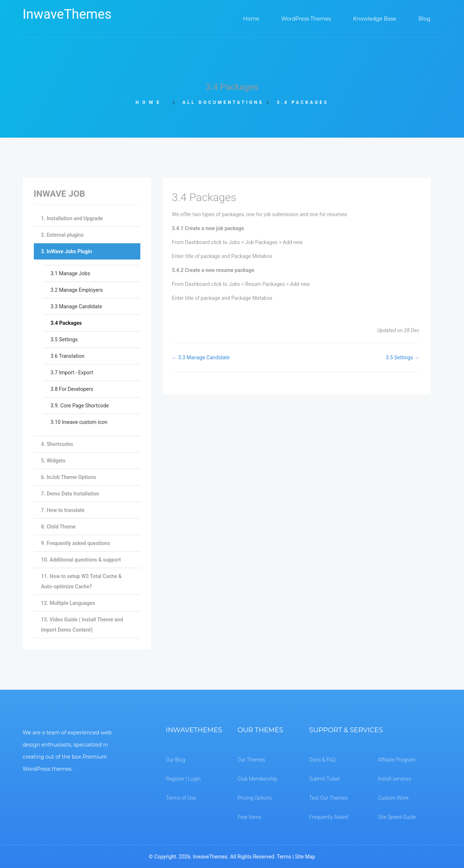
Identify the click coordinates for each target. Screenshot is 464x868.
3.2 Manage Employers (77, 290)
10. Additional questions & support (81, 560)
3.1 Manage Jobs (71, 273)
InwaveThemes (67, 14)
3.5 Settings (64, 339)
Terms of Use (181, 798)
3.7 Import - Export (72, 373)
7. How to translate (63, 510)
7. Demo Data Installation (70, 494)
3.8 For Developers (72, 389)
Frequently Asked (329, 817)
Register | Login (183, 779)
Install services (395, 779)
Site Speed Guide (397, 817)
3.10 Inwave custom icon (79, 422)
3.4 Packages (66, 323)
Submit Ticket (325, 779)
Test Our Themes (329, 798)
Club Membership (258, 779)
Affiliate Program (397, 760)
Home (152, 102)
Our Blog (176, 760)
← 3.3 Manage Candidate (201, 357)
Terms (284, 857)
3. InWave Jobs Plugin (67, 251)
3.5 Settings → (403, 357)
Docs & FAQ (323, 760)
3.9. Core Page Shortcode (80, 406)
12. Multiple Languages (68, 603)
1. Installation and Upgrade (72, 218)
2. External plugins (62, 235)
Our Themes (251, 760)
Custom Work (393, 798)
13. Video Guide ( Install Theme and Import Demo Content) (82, 625)
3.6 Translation (68, 356)
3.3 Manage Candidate (76, 306)
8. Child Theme (58, 527)
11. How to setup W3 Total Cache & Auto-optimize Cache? (82, 581)
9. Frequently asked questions (76, 543)
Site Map (305, 857)
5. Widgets (53, 461)
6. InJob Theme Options (69, 477)
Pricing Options (255, 798)
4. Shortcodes (57, 444)
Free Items (250, 817)
